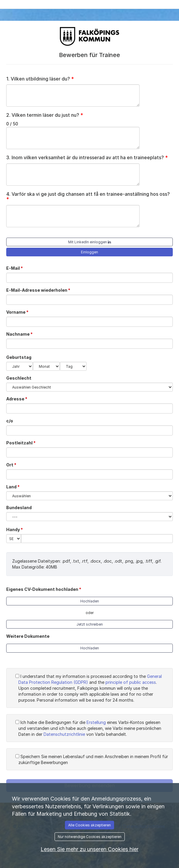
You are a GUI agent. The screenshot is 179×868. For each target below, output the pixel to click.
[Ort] (89, 474)
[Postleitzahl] (89, 452)
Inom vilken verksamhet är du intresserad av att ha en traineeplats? (87, 158)
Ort (13, 465)
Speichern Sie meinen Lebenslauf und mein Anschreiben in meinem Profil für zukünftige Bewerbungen (92, 759)
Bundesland (19, 508)
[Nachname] (89, 344)
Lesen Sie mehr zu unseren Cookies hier (89, 849)
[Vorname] (89, 322)
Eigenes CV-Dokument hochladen (46, 589)
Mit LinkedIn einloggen (89, 242)
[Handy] (97, 539)
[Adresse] (89, 408)
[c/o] (89, 430)
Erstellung (96, 722)
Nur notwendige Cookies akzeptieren (90, 837)
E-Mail (17, 268)
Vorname (20, 312)
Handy (17, 529)
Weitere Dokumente (28, 636)
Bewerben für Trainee (89, 55)
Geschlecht (19, 378)
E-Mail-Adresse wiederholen (40, 290)
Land (15, 487)
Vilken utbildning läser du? (40, 79)
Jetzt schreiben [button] (90, 624)
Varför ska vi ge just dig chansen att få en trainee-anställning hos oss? (88, 197)
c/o (10, 421)
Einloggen (89, 252)
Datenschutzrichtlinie (64, 734)
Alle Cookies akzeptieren (89, 825)
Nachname (22, 334)
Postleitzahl (23, 443)
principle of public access (131, 682)
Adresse (19, 399)
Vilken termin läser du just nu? (45, 115)
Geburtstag (19, 357)
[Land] (89, 496)
